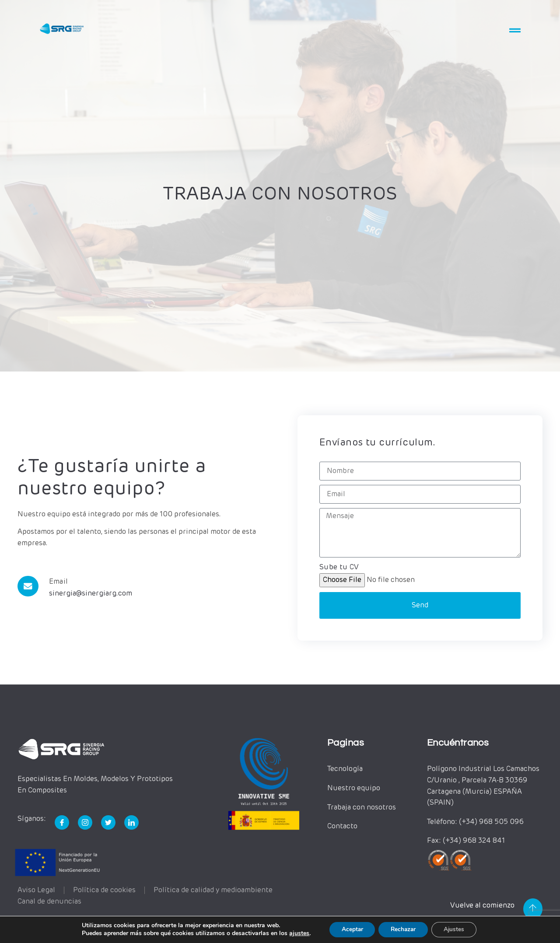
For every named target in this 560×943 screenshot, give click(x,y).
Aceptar (350, 929)
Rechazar (403, 929)
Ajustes (457, 929)
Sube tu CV (339, 568)
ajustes (295, 933)
